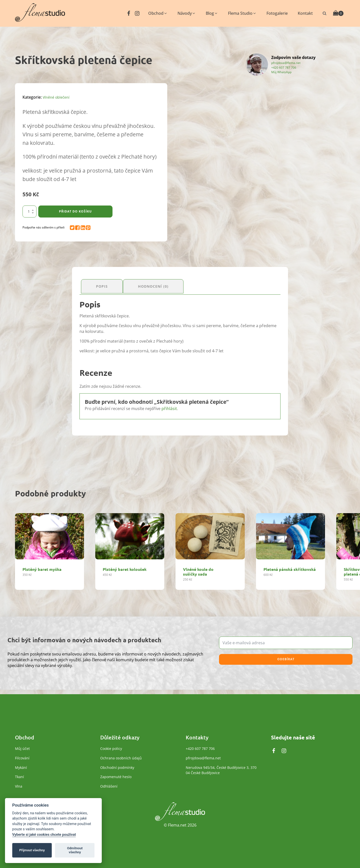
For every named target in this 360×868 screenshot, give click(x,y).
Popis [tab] (104, 285)
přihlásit (169, 406)
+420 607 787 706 (284, 67)
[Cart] (338, 13)
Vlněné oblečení (58, 97)
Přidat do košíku (75, 211)
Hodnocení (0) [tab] (161, 285)
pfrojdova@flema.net (286, 63)
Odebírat (286, 657)
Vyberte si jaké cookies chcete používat (44, 835)
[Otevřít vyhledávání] (324, 13)
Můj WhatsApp (281, 72)
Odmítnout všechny (75, 850)
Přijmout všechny (32, 850)
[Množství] (29, 212)
